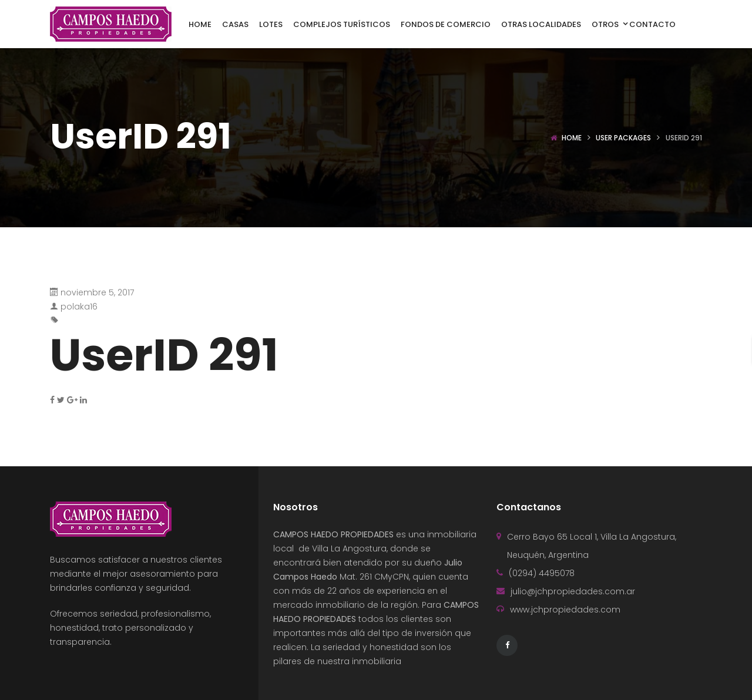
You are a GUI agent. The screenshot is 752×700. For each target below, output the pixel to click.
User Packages (623, 138)
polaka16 (79, 307)
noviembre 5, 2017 (97, 292)
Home (572, 138)
